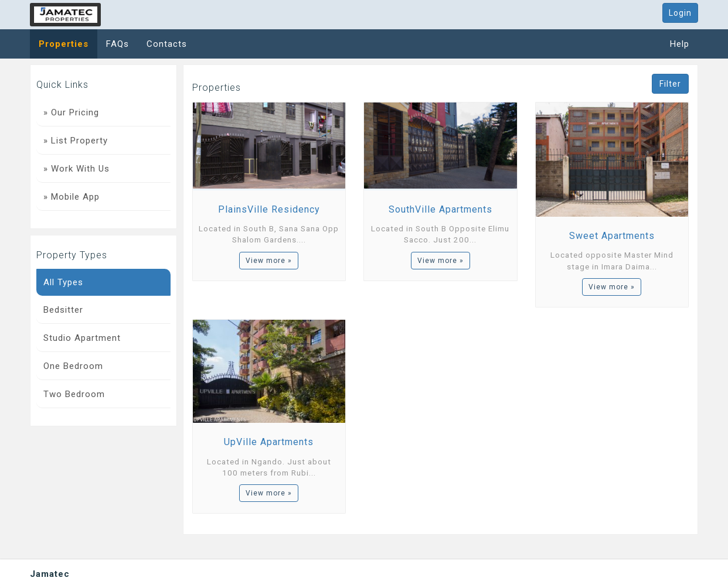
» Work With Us (76, 169)
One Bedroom (73, 366)
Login (680, 13)
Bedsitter (63, 310)
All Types (63, 282)
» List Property (76, 141)
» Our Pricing (71, 112)
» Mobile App (72, 197)
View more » (269, 261)
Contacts (167, 44)
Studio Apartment (82, 338)
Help (680, 44)
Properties (64, 44)
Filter (670, 84)
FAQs (118, 44)
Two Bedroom (74, 394)
